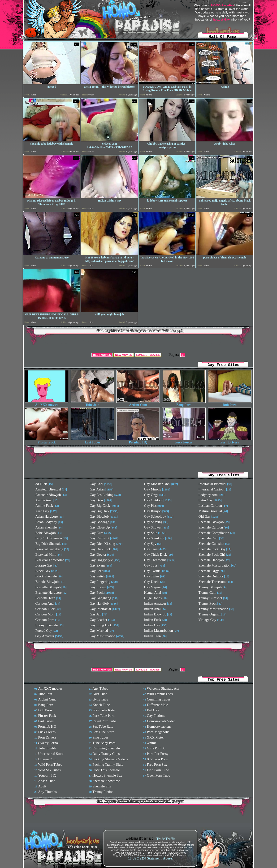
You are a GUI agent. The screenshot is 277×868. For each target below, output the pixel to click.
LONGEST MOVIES (148, 355)
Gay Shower (153, 527)
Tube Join (92, 403)
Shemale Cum (209, 538)
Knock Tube (101, 705)
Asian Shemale (46, 527)
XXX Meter (155, 737)
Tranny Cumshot (210, 598)
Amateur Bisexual (48, 489)
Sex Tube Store (103, 732)
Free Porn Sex (157, 765)
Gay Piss (150, 506)
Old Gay (205, 516)
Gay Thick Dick (156, 554)
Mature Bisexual (210, 511)
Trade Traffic (166, 839)
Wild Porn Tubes (50, 765)
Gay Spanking (154, 538)
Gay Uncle (152, 582)
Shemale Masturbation (214, 565)
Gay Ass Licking (102, 495)
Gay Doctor (98, 554)
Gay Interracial (100, 609)
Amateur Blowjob (48, 495)
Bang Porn (184, 403)
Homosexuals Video (161, 721)
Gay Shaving (153, 522)
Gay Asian (97, 489)
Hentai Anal (153, 593)
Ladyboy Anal (209, 495)
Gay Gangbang (100, 598)
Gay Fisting (98, 587)
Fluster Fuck (47, 441)
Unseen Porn (47, 759)
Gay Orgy (151, 495)
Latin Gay (206, 500)
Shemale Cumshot (212, 544)
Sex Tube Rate (103, 726)
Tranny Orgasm (210, 614)
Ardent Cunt (138, 403)
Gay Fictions (156, 716)
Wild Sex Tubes (49, 770)
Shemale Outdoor (211, 576)
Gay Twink (152, 571)
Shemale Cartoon (211, 527)
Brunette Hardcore (49, 593)
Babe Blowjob (46, 533)
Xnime (152, 743)
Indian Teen (153, 636)
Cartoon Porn (45, 620)
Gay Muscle (153, 489)
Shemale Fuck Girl (212, 554)
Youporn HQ (47, 775)
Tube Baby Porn (104, 743)
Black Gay (43, 571)
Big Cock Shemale (49, 538)
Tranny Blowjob (210, 587)
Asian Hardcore (47, 516)
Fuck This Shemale (106, 770)
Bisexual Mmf (46, 554)
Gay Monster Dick (157, 484)
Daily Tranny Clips (106, 754)
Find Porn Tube (158, 770)
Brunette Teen (45, 598)
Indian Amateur (155, 603)
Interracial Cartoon (212, 489)
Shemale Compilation (214, 533)
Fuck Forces (184, 441)
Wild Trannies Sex (160, 694)
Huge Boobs (153, 598)
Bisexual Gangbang (49, 549)
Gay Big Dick (100, 511)
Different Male (157, 705)
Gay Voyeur (153, 587)
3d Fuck (41, 484)
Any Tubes (100, 688)
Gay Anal (97, 484)
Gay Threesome (155, 560)
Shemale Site (102, 786)
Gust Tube (100, 694)
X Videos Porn (157, 759)
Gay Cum (97, 533)
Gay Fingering (100, 582)
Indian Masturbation (159, 631)
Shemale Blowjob (211, 522)
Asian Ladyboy (46, 522)
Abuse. (168, 858)
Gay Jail (96, 614)
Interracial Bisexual (212, 484)
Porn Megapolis (158, 732)
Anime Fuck (44, 506)
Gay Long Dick (101, 625)
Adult (42, 786)
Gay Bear (97, 500)
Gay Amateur (45, 636)
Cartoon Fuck (45, 609)
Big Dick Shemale (48, 544)
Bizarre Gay (44, 565)
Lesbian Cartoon (210, 506)
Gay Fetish (97, 576)
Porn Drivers (230, 441)
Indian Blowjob (155, 614)
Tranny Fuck (208, 603)
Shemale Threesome (213, 582)
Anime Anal (44, 500)
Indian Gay (152, 625)
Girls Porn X (156, 748)
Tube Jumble (47, 748)
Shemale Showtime (106, 781)
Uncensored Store (51, 754)
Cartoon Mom (45, 614)
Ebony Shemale (47, 625)
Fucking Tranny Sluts (108, 765)
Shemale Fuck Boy (212, 549)
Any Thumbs (47, 792)
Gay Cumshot (100, 538)
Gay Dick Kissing (103, 544)
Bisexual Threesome (50, 560)
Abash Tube (47, 781)
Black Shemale (46, 576)
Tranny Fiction (103, 792)
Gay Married (99, 631)
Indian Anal (152, 609)
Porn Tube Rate (103, 710)
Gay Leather (99, 620)
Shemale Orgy (209, 571)
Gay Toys (151, 565)
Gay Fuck (97, 593)
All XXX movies (47, 403)
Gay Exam (97, 565)
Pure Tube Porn (103, 716)
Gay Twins (152, 576)
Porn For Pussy (158, 754)
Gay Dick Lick (100, 549)
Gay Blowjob (99, 516)
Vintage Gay (207, 620)
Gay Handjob (99, 603)
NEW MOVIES (124, 355)
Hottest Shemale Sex (107, 775)
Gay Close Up (100, 527)
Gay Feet (96, 571)
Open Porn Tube (158, 775)
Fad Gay (153, 710)
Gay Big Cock (100, 506)
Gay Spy (150, 544)
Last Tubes (92, 441)
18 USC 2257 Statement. (145, 858)
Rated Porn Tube (104, 721)
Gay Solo (151, 533)
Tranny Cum (208, 593)
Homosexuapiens (159, 726)
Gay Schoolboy (155, 516)
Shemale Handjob (211, 560)
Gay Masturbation (103, 636)
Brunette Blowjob (48, 587)
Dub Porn (230, 403)
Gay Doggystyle (101, 560)
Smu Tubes (100, 737)
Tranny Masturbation (214, 609)
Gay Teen (151, 549)
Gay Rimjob (153, 511)
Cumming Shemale (106, 748)
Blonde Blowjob (47, 582)
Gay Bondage (100, 522)
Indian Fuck (153, 620)
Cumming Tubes (159, 699)
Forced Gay (44, 631)
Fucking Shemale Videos (110, 759)
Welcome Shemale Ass (163, 688)
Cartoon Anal (45, 603)
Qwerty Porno (48, 743)
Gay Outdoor (154, 500)
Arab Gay (42, 511)
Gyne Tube (100, 699)
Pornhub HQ (138, 441)
